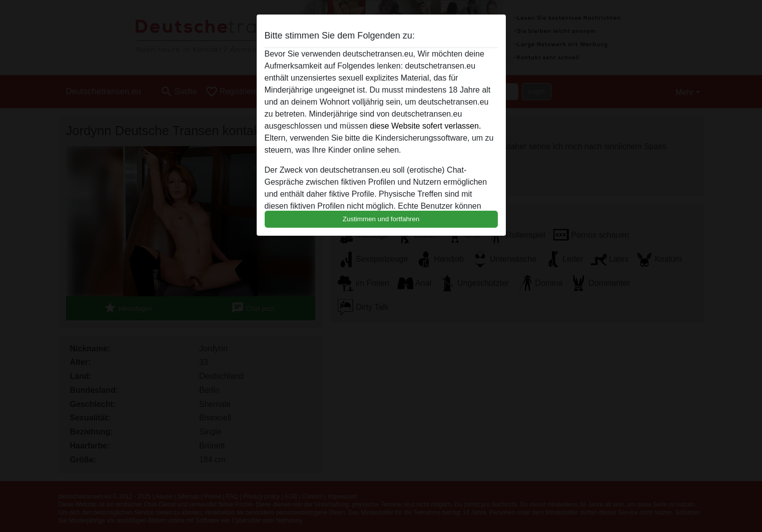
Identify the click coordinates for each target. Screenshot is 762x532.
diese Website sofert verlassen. (425, 126)
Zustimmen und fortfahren (381, 219)
